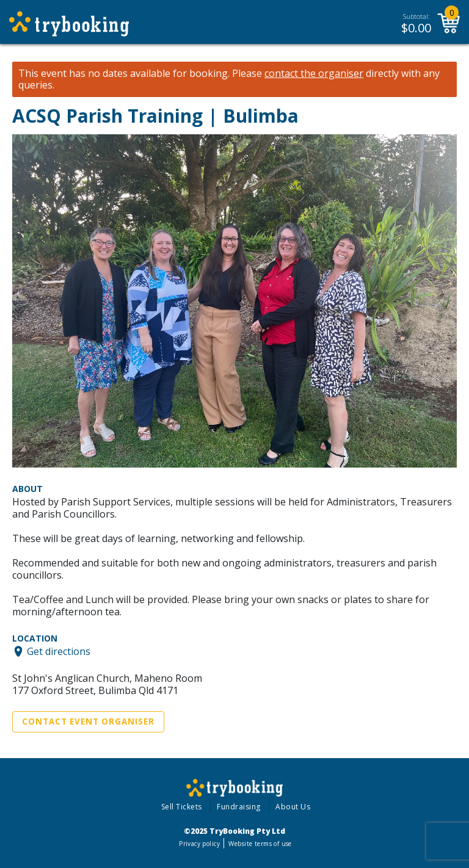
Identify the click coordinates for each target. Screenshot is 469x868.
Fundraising (239, 807)
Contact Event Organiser (88, 722)
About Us (293, 807)
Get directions (59, 651)
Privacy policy (199, 844)
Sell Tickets (182, 807)
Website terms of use (260, 844)
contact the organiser (314, 74)
